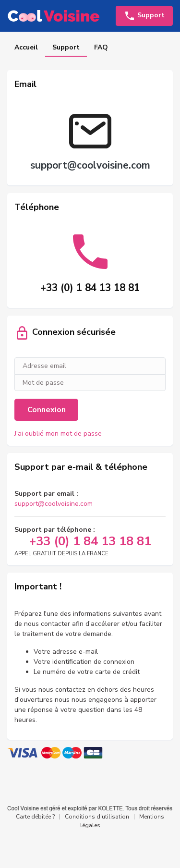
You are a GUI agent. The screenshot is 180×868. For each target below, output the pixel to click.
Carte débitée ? (35, 817)
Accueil (26, 47)
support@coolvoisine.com (54, 504)
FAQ (101, 47)
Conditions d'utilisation (97, 817)
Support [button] (144, 16)
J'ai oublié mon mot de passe (58, 434)
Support (66, 47)
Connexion (47, 410)
